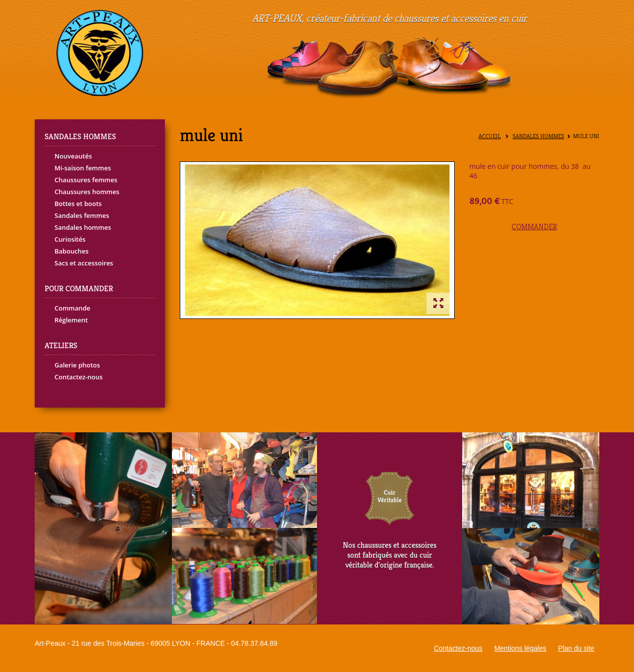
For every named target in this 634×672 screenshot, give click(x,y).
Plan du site (576, 648)
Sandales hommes (83, 227)
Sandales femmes (82, 215)
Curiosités (70, 239)
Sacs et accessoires (84, 263)
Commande (72, 308)
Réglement (71, 320)
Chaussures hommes (87, 192)
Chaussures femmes (86, 180)
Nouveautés (73, 156)
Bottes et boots (78, 204)
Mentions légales (520, 648)
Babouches (72, 251)
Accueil (490, 136)
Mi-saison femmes (83, 168)
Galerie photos (77, 365)
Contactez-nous (79, 377)
